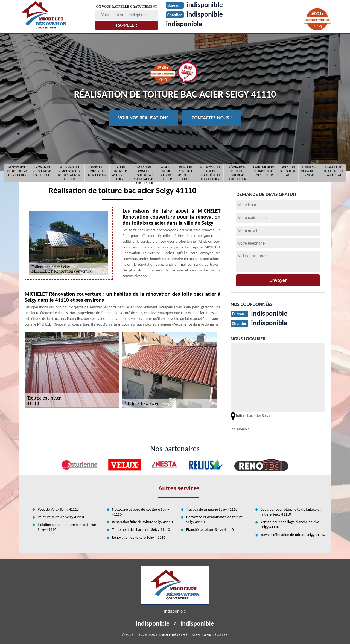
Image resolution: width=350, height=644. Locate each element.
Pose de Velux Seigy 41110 (58, 509)
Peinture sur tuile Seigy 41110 (61, 517)
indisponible (184, 24)
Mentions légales (210, 635)
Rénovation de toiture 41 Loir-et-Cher (17, 171)
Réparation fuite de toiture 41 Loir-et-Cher (237, 173)
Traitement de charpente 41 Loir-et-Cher (264, 171)
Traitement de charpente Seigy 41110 (141, 530)
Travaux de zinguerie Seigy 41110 (212, 509)
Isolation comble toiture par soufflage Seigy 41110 (67, 527)
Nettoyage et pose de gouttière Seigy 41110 (141, 512)
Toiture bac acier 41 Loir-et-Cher (120, 173)
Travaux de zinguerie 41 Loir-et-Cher (42, 171)
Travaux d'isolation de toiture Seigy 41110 (293, 535)
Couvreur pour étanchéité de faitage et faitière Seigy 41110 (291, 512)
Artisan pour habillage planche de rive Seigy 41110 (290, 524)
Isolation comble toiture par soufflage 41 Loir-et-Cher (144, 173)
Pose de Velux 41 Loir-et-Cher (166, 173)
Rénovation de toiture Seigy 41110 (139, 538)
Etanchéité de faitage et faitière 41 (334, 171)
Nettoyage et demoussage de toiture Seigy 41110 (215, 519)
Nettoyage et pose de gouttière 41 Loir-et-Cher (210, 173)
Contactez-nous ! (212, 118)
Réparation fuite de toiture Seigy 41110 (142, 522)
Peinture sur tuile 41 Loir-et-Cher (186, 173)
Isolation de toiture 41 (288, 171)
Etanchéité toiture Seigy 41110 (210, 530)
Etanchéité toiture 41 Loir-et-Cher (97, 171)
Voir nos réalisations (143, 118)
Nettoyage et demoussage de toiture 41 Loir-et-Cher (69, 173)
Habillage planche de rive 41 (310, 171)
